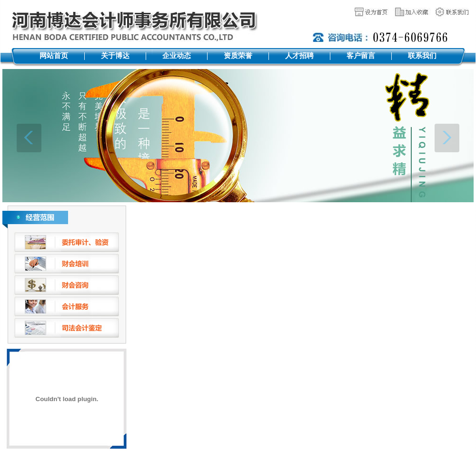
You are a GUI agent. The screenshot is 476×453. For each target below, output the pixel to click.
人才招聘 (299, 56)
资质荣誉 (238, 56)
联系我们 (422, 56)
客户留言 (361, 56)
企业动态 (177, 56)
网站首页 (54, 56)
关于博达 (115, 56)
